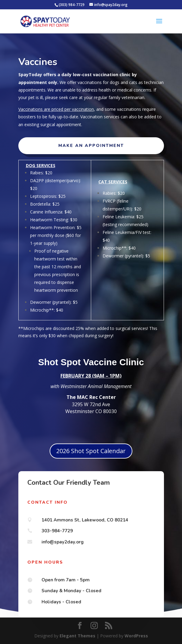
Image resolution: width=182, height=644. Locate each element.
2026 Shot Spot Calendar (91, 451)
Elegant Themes (77, 636)
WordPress (136, 636)
